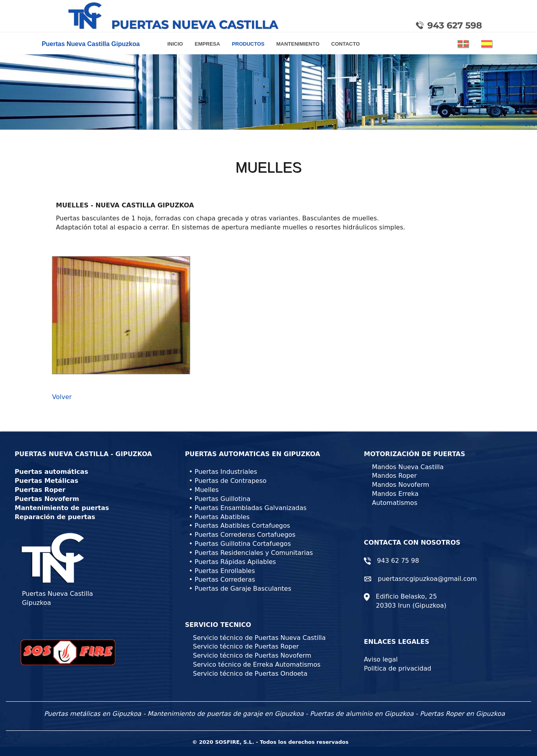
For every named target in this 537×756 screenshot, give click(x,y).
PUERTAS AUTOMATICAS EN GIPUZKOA (253, 454)
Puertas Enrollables (225, 571)
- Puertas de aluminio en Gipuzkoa (359, 714)
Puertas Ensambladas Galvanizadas (250, 508)
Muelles (206, 490)
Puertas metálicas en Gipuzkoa (93, 714)
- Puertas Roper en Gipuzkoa (460, 714)
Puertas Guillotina (222, 499)
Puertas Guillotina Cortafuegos (243, 544)
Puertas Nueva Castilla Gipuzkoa (89, 44)
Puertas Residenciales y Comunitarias (254, 553)
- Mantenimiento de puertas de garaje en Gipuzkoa (223, 714)
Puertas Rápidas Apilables (235, 562)
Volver (62, 397)
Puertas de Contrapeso (230, 481)
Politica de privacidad (397, 668)
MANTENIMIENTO (298, 44)
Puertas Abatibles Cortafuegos (242, 526)
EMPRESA (207, 44)
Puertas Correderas (225, 579)
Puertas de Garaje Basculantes (243, 589)
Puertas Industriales (226, 472)
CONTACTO (345, 44)
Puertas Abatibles (222, 517)
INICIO (178, 43)
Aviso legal (381, 659)
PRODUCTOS (248, 44)
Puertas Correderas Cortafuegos (245, 535)
